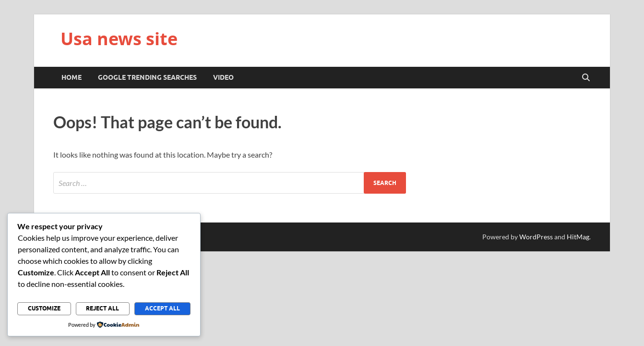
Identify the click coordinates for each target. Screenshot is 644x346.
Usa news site (119, 39)
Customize (44, 308)
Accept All (162, 308)
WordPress (536, 237)
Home (72, 77)
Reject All (102, 308)
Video (223, 77)
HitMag (578, 237)
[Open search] (586, 78)
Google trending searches (147, 77)
